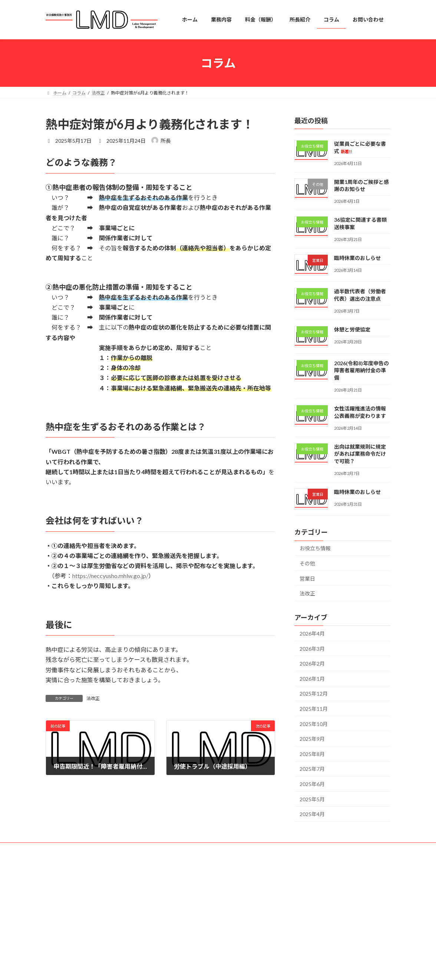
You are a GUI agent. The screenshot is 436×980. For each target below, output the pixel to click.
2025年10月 (314, 724)
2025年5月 (312, 799)
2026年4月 (312, 633)
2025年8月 (312, 754)
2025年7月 (312, 769)
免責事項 (120, 849)
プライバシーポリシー (75, 849)
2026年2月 (312, 664)
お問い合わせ (182, 957)
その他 (307, 563)
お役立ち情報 (315, 549)
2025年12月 (314, 694)
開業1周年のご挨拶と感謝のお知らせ (326, 924)
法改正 (93, 698)
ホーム (175, 893)
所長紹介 (178, 931)
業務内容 (178, 906)
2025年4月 (312, 814)
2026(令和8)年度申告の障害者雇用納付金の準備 (361, 370)
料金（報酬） (182, 918)
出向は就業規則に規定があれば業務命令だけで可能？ (360, 454)
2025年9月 (312, 739)
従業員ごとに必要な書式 (314, 900)
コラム (175, 944)
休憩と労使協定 (352, 329)
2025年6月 (312, 784)
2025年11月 (314, 709)
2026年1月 (312, 679)
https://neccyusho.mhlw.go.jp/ (110, 576)
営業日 (307, 579)
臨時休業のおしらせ (357, 258)
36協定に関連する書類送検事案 (321, 949)
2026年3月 (312, 649)
